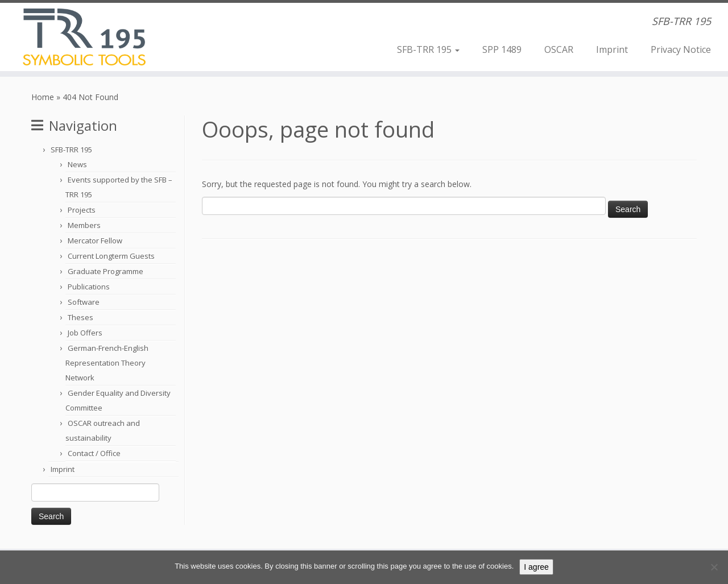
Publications (89, 287)
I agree (536, 567)
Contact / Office (94, 453)
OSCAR (559, 49)
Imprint (612, 49)
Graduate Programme (106, 271)
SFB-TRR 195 (428, 49)
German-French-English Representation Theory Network (107, 363)
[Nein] (714, 567)
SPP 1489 (502, 49)
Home (43, 97)
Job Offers (85, 333)
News (77, 164)
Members (84, 225)
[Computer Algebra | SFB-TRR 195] (84, 37)
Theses (80, 317)
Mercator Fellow (95, 241)
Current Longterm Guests (111, 256)
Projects (82, 210)
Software (84, 302)
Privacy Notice (681, 49)
